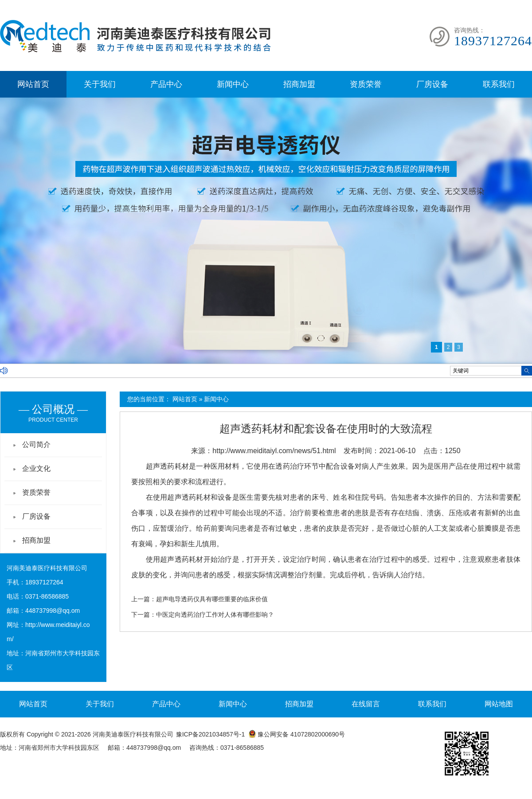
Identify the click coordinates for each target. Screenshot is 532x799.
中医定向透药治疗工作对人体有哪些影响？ (215, 615)
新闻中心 (233, 84)
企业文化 (36, 468)
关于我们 (100, 84)
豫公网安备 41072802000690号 (297, 734)
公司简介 (36, 445)
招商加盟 (299, 84)
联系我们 (499, 84)
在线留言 (366, 704)
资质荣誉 (366, 84)
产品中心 (166, 84)
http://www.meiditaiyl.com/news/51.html (274, 451)
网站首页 (33, 84)
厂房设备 (432, 84)
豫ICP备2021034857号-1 (211, 734)
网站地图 (499, 704)
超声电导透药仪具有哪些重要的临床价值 (212, 599)
